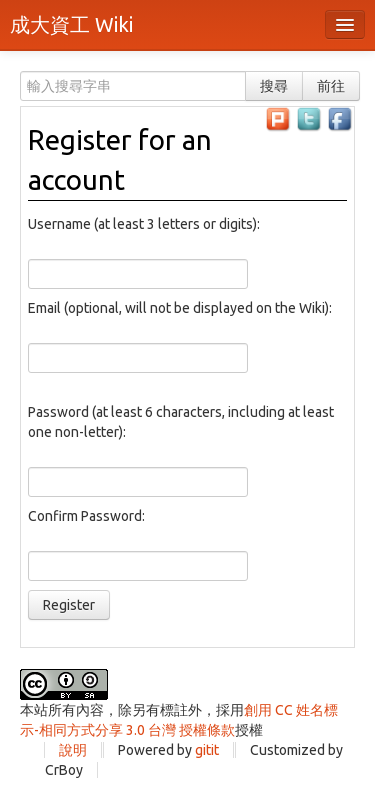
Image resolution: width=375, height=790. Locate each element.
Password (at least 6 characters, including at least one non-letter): (181, 422)
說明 (73, 750)
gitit (207, 750)
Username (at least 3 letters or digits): (144, 224)
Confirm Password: (86, 516)
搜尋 (274, 86)
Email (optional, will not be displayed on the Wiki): (180, 308)
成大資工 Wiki (71, 24)
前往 (331, 86)
